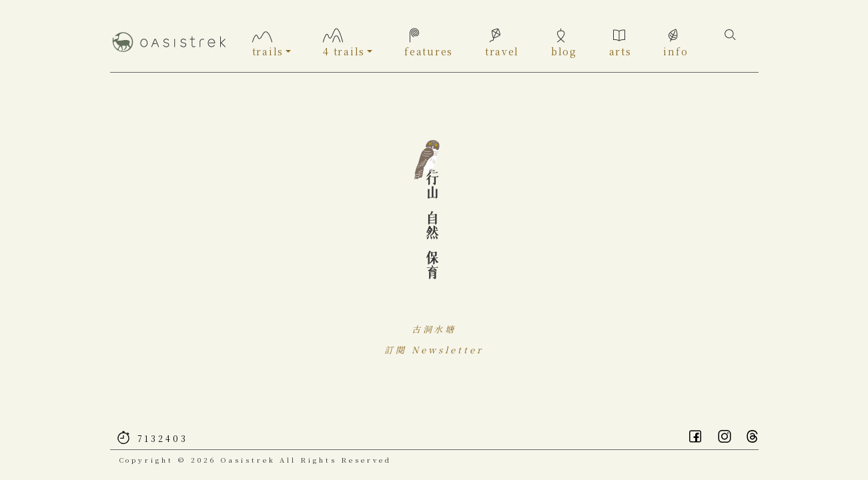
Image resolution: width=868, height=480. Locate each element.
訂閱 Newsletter (434, 354)
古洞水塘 (434, 333)
